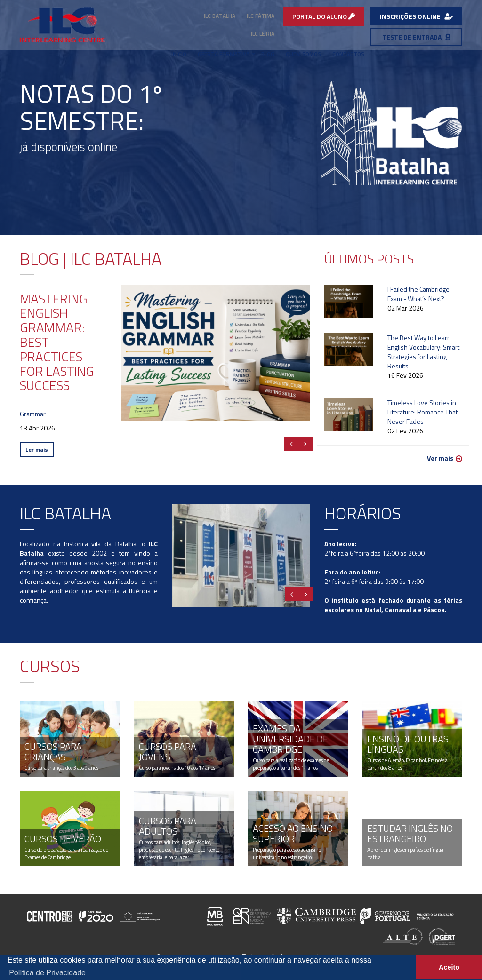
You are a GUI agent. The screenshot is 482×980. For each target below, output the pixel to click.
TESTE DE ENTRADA (416, 37)
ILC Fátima (261, 16)
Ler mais (37, 450)
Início (179, 54)
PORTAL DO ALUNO (324, 16)
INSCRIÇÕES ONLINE (416, 16)
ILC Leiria (263, 34)
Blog (268, 54)
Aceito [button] (449, 967)
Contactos (348, 54)
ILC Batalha (220, 16)
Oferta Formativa (224, 54)
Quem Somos (303, 54)
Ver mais (440, 458)
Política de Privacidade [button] (47, 973)
